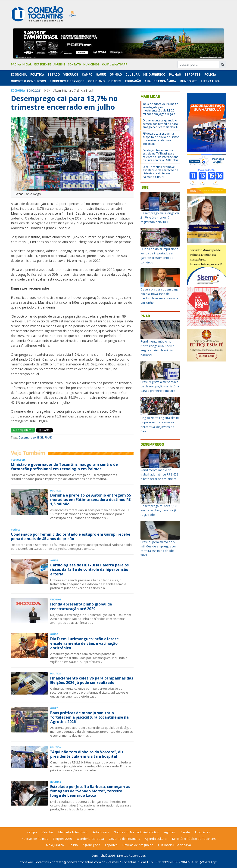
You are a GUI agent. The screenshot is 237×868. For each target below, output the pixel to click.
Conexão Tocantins (34, 862)
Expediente (43, 65)
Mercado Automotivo (73, 832)
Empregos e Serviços (67, 81)
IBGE (40, 437)
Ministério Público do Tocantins (194, 839)
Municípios (91, 65)
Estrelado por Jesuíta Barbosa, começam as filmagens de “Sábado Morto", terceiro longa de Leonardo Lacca (90, 791)
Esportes (193, 75)
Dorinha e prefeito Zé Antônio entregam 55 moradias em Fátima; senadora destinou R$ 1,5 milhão (91, 500)
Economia (19, 75)
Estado (54, 75)
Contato (74, 65)
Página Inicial (21, 65)
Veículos (71, 75)
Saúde (101, 75)
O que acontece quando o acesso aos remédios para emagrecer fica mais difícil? (160, 124)
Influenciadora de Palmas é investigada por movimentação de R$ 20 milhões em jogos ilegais (160, 109)
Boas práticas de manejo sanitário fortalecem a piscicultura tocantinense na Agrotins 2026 (89, 717)
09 (33, 91)
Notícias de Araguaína (138, 845)
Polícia (73, 845)
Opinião (116, 75)
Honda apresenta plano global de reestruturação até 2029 (81, 606)
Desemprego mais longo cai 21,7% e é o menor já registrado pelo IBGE (160, 217)
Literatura (210, 81)
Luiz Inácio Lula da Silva (175, 845)
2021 (38, 91)
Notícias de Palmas (35, 839)
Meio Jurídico (154, 75)
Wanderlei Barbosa (90, 839)
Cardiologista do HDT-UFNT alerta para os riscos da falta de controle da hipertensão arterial (89, 569)
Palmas (175, 75)
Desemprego (27, 437)
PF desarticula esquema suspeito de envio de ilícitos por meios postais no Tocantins (161, 139)
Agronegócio (91, 845)
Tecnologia (18, 460)
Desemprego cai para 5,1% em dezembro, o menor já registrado (159, 510)
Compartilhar (23, 430)
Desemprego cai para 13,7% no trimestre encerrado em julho (64, 103)
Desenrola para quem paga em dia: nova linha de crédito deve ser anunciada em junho (159, 296)
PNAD (48, 437)
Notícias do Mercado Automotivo (137, 832)
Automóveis (101, 832)
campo (32, 832)
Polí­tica (37, 75)
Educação (133, 81)
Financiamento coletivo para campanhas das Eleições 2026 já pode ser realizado (92, 680)
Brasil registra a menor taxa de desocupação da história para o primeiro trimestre (160, 386)
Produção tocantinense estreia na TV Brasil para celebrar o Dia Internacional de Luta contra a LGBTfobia (161, 155)
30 (28, 91)
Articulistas (202, 832)
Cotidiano (96, 81)
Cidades (115, 81)
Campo (87, 75)
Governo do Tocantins (124, 839)
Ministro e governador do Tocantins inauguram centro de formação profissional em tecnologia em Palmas (64, 467)
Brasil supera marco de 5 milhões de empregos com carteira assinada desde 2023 (159, 549)
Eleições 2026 (62, 839)
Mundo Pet (188, 81)
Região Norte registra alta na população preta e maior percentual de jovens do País (160, 424)
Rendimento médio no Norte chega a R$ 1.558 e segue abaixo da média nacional (157, 348)
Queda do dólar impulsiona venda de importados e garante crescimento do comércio (159, 256)
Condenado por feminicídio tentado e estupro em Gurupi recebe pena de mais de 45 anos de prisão (71, 536)
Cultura (133, 75)
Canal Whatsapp (115, 65)
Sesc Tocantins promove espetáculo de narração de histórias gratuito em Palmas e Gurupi (160, 172)
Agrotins (170, 832)
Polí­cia (210, 75)
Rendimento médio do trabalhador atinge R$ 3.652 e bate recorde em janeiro (159, 474)
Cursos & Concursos (28, 81)
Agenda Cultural (156, 839)
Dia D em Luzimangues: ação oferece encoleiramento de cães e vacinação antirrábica (84, 643)
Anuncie (59, 65)
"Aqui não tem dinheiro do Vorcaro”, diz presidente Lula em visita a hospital (87, 754)
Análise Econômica (160, 81)
